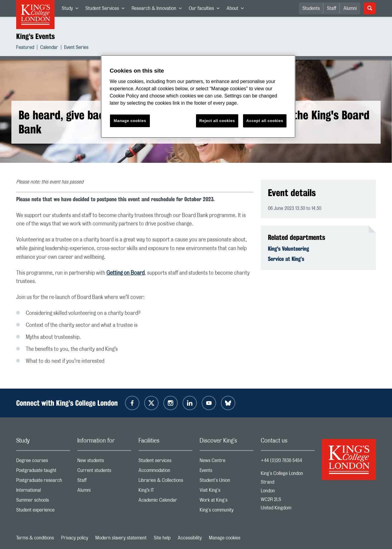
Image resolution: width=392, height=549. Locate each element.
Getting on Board (125, 273)
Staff (332, 8)
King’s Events (36, 36)
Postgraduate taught (43, 472)
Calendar (49, 48)
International (43, 492)
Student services (165, 462)
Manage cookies (225, 538)
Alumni (350, 8)
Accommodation (165, 472)
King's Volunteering (288, 249)
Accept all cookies (265, 121)
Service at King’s (286, 259)
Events (227, 472)
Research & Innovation (158, 10)
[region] (198, 96)
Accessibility (190, 538)
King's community (227, 511)
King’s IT (165, 492)
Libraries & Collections (165, 482)
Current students (104, 472)
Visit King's (227, 492)
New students (104, 462)
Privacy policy (75, 538)
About (237, 10)
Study (72, 10)
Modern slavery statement (121, 538)
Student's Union (227, 482)
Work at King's (227, 501)
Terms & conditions (35, 538)
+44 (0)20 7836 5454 (281, 461)
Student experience (43, 511)
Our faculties (206, 10)
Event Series (76, 48)
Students (311, 8)
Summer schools (43, 501)
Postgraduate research (43, 482)
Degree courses (43, 462)
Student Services (107, 10)
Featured (25, 48)
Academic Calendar (165, 501)
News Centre (227, 462)
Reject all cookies (217, 121)
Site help (162, 538)
